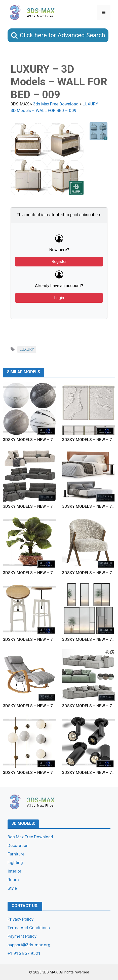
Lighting (15, 863)
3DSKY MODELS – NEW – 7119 (31, 773)
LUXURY (27, 349)
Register (59, 262)
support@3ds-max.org (29, 945)
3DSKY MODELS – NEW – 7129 (31, 440)
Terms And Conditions (29, 928)
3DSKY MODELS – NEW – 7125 (31, 573)
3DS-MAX (41, 11)
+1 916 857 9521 (24, 953)
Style (12, 888)
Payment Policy (22, 936)
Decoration (18, 845)
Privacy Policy (21, 919)
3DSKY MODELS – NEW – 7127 (31, 506)
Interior (14, 871)
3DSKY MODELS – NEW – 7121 (31, 706)
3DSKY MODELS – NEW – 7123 (31, 639)
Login (59, 298)
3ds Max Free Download (30, 837)
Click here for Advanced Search (63, 35)
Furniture (16, 854)
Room (13, 880)
